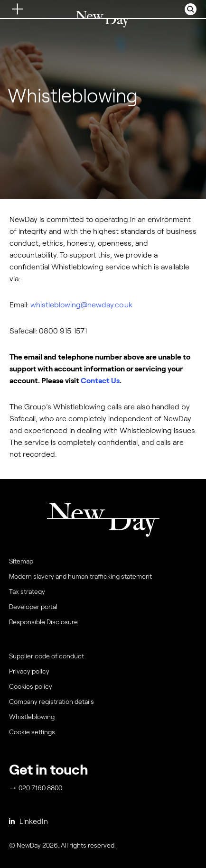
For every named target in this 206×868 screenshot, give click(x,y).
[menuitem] (102, 734)
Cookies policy (31, 686)
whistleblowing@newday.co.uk (81, 305)
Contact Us (100, 381)
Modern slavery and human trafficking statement (80, 576)
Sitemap (21, 561)
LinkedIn (28, 821)
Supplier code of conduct (47, 656)
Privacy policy (29, 671)
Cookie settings (32, 732)
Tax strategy (27, 591)
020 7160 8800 (36, 788)
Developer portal (33, 607)
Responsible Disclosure (43, 622)
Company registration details (51, 702)
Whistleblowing (32, 717)
